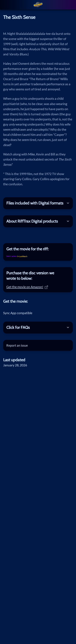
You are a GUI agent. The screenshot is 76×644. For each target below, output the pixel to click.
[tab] (38, 249)
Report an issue (17, 345)
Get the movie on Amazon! (27, 287)
